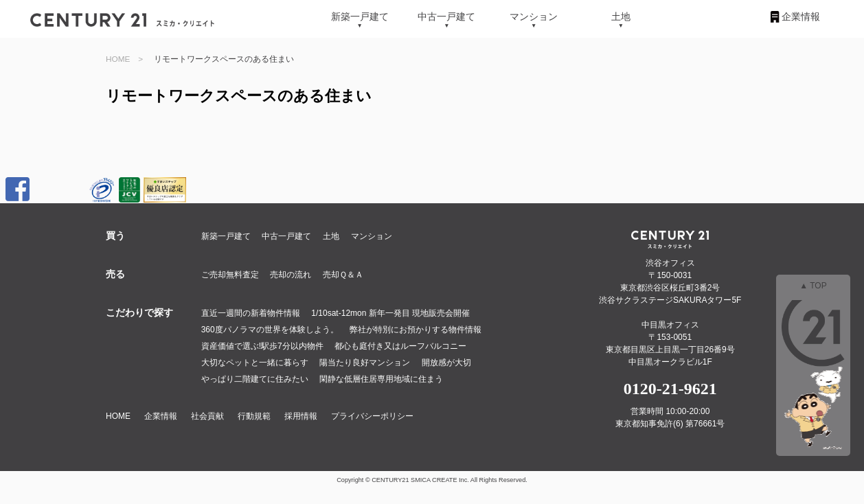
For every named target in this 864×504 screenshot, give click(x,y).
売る (115, 274)
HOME (118, 59)
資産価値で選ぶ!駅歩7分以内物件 (262, 346)
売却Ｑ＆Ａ (343, 275)
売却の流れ (291, 275)
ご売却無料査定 (230, 275)
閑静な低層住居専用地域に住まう (381, 379)
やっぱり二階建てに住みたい (255, 379)
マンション (534, 16)
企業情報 (801, 16)
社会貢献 (207, 416)
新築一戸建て (360, 16)
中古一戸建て (446, 16)
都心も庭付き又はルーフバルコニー (400, 346)
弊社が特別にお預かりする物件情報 (416, 330)
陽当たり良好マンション (365, 363)
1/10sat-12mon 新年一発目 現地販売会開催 (390, 313)
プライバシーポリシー (372, 416)
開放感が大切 (446, 363)
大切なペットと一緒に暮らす (255, 363)
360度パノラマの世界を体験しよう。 (270, 330)
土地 (621, 16)
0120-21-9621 (670, 389)
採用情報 (301, 416)
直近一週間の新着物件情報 (251, 313)
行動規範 (254, 416)
